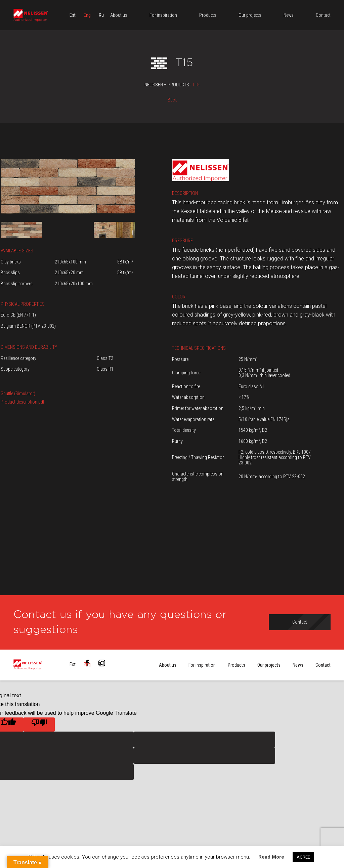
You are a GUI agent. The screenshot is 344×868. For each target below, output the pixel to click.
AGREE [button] (303, 857)
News (298, 665)
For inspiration (202, 665)
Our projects (269, 665)
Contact (323, 665)
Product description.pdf (23, 402)
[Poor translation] (39, 725)
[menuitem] (73, 15)
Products (236, 665)
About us (168, 665)
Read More (271, 857)
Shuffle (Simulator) (18, 394)
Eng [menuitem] (87, 15)
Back (172, 100)
